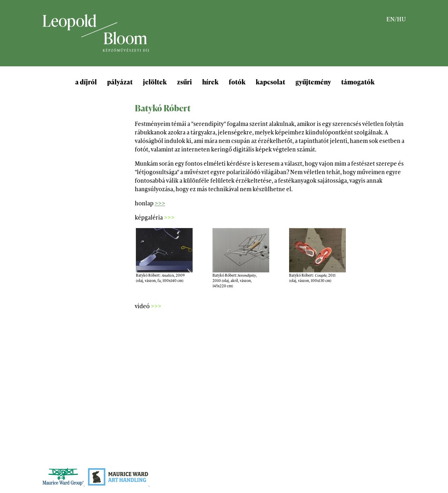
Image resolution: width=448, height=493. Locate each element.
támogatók (358, 82)
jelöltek (155, 82)
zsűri (184, 82)
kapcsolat (270, 82)
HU (401, 19)
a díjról (86, 82)
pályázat (120, 82)
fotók (237, 82)
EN (390, 19)
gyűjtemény (313, 82)
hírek (210, 82)
